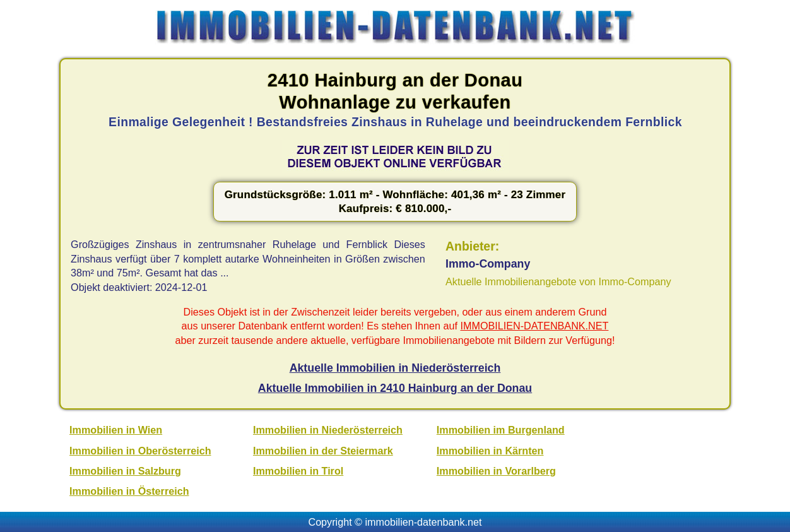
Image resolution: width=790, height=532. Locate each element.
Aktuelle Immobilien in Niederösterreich (395, 368)
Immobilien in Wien (116, 430)
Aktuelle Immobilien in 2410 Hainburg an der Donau (395, 388)
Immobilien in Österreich (129, 491)
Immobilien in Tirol (298, 471)
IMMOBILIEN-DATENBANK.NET (535, 326)
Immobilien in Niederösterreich (328, 430)
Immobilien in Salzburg (125, 471)
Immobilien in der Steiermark (323, 451)
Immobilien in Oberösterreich (140, 451)
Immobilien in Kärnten (490, 451)
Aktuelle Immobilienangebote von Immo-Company (558, 281)
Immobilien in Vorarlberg (496, 471)
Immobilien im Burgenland (501, 430)
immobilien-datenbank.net (424, 522)
